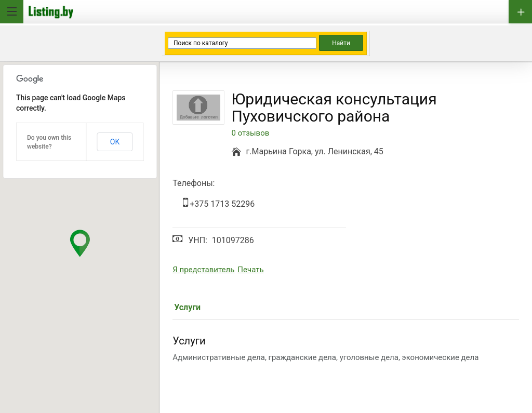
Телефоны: (194, 183)
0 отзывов (251, 133)
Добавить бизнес (520, 12)
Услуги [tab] (187, 307)
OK (115, 142)
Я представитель (203, 270)
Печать (250, 270)
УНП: (198, 240)
